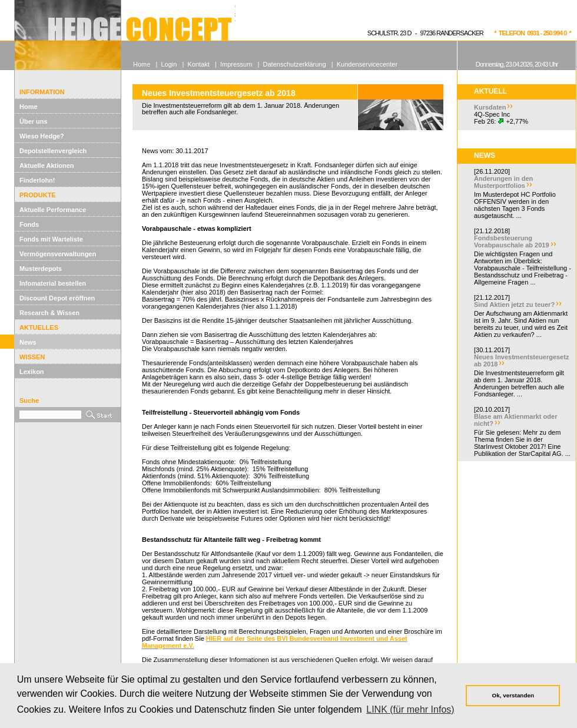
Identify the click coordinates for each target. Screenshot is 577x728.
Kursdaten (490, 107)
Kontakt (199, 64)
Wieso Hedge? (42, 136)
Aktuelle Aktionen (47, 166)
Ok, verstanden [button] (513, 695)
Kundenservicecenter (367, 64)
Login (169, 64)
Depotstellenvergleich (53, 151)
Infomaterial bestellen (53, 283)
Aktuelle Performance (53, 210)
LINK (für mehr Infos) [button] (410, 709)
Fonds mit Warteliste (51, 239)
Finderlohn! (37, 180)
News (28, 342)
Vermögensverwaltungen (58, 254)
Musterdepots (41, 269)
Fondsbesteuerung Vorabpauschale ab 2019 (512, 241)
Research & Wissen (49, 313)
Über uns (34, 121)
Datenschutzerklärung (295, 64)
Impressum (236, 64)
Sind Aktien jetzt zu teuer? (514, 305)
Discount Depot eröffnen (57, 298)
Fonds (29, 224)
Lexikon (32, 372)
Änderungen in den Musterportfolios (503, 182)
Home (29, 107)
